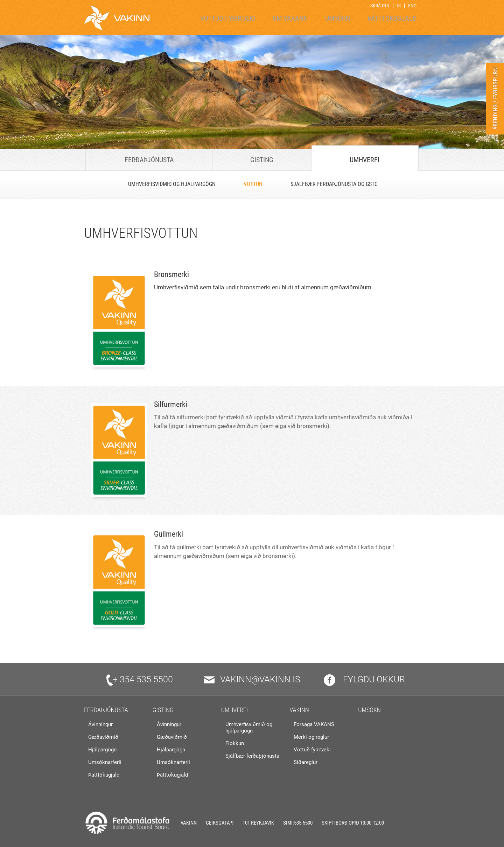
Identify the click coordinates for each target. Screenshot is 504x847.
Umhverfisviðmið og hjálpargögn (249, 728)
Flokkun (235, 743)
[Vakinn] (117, 18)
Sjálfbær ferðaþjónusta (252, 756)
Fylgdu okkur (364, 679)
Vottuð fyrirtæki (312, 750)
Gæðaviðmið (103, 737)
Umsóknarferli (105, 762)
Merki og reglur (311, 737)
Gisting (163, 710)
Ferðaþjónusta (106, 710)
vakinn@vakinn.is (252, 679)
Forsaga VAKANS (314, 724)
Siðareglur (306, 762)
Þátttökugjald (104, 775)
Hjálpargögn (102, 750)
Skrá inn (380, 6)
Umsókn (369, 710)
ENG (412, 6)
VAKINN (299, 710)
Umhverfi (235, 710)
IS (399, 6)
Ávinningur (100, 724)
